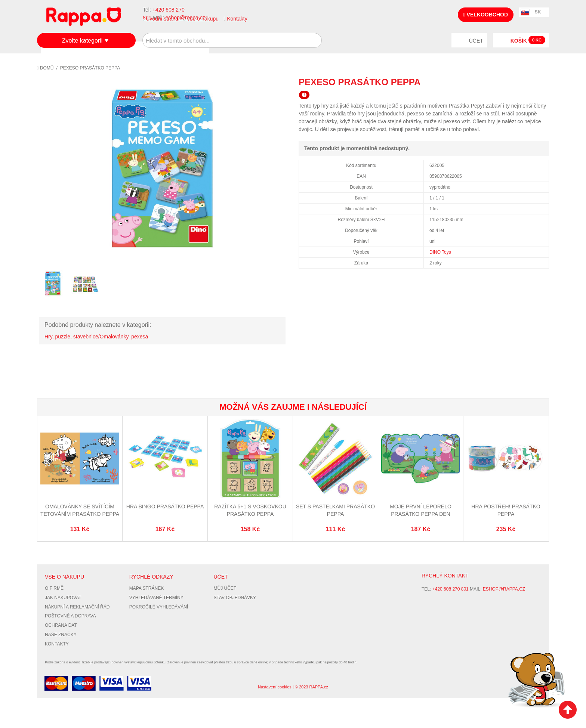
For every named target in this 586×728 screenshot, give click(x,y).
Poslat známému (512, 82)
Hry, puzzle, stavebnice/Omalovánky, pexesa (96, 337)
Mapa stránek (146, 588)
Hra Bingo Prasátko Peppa (165, 506)
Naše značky (61, 635)
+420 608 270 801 (451, 589)
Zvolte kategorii (82, 41)
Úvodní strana (162, 19)
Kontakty (237, 19)
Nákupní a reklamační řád (77, 607)
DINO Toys (440, 252)
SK (538, 12)
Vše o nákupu (203, 19)
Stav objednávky (235, 598)
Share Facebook (527, 82)
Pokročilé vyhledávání (159, 607)
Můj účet (225, 588)
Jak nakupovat (63, 598)
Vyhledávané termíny (156, 598)
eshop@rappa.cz (504, 589)
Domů (45, 68)
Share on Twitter (542, 82)
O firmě (54, 588)
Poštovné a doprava (70, 616)
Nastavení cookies (275, 687)
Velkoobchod (486, 15)
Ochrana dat (61, 625)
